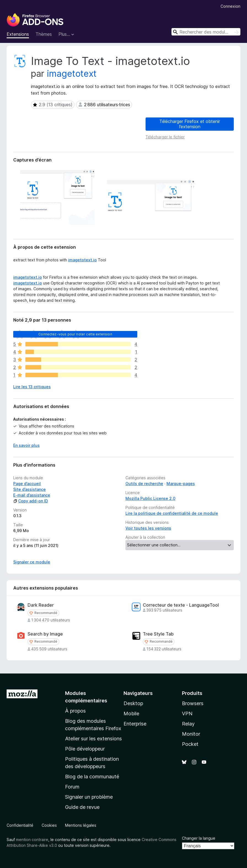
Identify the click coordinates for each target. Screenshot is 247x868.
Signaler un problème (89, 797)
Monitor (191, 734)
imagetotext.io (82, 260)
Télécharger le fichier (165, 137)
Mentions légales (81, 825)
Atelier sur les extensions (93, 739)
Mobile (131, 714)
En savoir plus (26, 445)
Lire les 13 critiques (32, 387)
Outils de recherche (144, 484)
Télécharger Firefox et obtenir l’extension (190, 124)
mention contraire (32, 840)
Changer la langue (199, 838)
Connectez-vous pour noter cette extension (75, 334)
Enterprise (135, 724)
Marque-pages (181, 484)
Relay (188, 724)
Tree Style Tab (158, 634)
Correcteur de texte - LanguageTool (181, 605)
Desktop (133, 703)
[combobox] (206, 32)
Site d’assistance (29, 489)
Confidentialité (20, 825)
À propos (75, 711)
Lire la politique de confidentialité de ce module (172, 513)
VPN (187, 714)
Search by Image (45, 634)
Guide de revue (82, 807)
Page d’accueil (27, 484)
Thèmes (44, 34)
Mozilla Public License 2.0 (150, 498)
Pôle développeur (85, 749)
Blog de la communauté (92, 777)
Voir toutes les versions (148, 528)
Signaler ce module (32, 562)
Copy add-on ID (31, 501)
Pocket (190, 744)
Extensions (18, 34)
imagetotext (72, 74)
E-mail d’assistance (32, 495)
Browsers (193, 703)
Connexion (230, 6)
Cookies (49, 825)
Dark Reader (41, 605)
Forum (72, 787)
